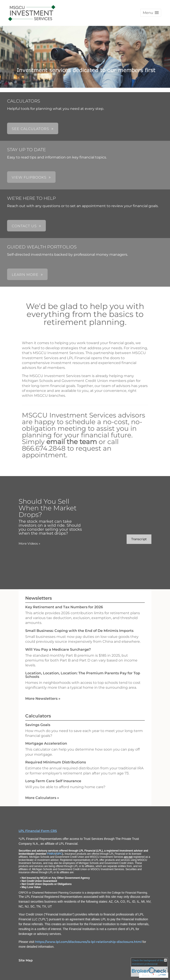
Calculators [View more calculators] (38, 716)
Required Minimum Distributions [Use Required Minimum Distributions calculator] (56, 762)
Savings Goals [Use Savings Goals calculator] (38, 725)
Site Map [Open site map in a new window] (26, 960)
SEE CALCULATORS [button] (30, 129)
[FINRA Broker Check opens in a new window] (149, 967)
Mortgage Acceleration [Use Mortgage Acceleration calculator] (46, 743)
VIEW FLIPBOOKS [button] (29, 177)
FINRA (51, 854)
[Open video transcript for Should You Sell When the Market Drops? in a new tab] (139, 539)
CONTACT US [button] (24, 226)
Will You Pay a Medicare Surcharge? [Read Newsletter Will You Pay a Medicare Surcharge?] (58, 649)
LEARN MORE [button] (25, 275)
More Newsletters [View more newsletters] (43, 699)
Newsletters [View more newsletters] (39, 598)
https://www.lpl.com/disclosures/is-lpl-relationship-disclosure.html (88, 942)
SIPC (59, 854)
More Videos (29, 543)
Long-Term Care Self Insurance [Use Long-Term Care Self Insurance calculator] (53, 781)
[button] (151, 13)
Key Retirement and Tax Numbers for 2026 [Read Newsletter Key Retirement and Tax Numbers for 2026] (64, 607)
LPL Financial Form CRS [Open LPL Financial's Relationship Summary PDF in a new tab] (38, 831)
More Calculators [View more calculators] (42, 798)
